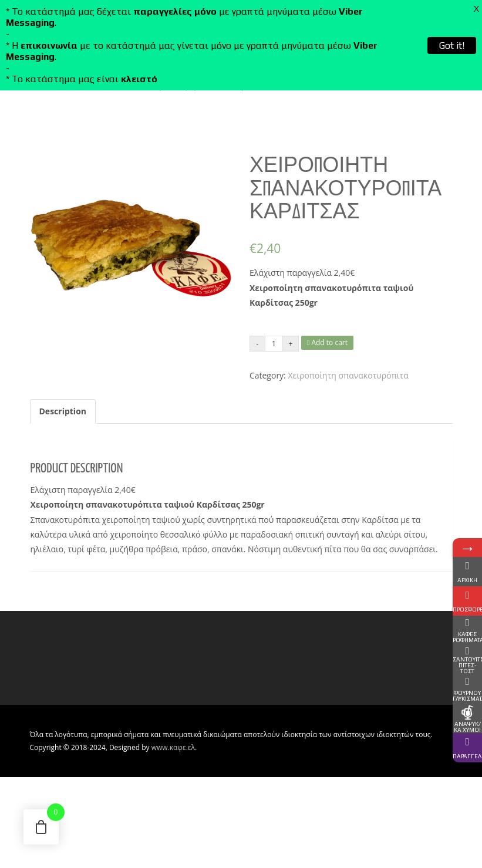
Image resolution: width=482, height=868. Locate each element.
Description (63, 411)
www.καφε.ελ (173, 747)
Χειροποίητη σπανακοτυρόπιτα (348, 375)
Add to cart (327, 342)
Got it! (452, 45)
